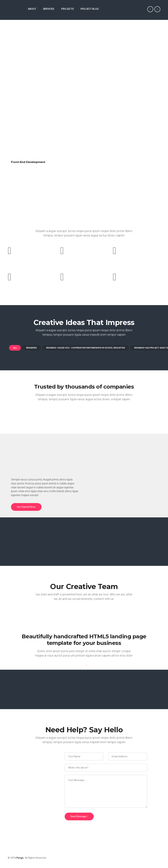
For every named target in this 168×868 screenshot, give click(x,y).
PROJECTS (67, 9)
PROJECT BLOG (90, 9)
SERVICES (49, 9)
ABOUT (32, 9)
